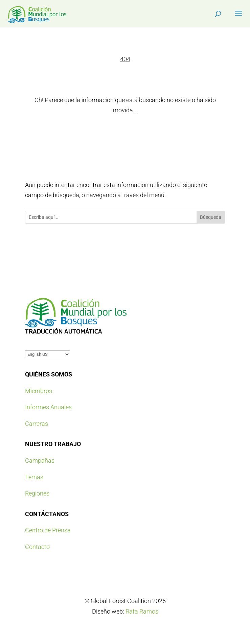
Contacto (37, 547)
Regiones (37, 493)
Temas (34, 477)
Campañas (40, 461)
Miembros (39, 391)
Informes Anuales (48, 407)
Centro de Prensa (48, 530)
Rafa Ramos (142, 611)
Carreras (37, 424)
